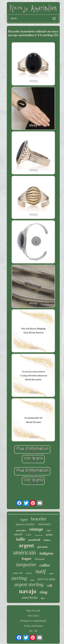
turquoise (26, 564)
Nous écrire (33, 616)
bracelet (38, 519)
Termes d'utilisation (33, 626)
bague (27, 558)
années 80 (17, 573)
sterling (19, 578)
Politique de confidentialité (33, 621)
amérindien (21, 531)
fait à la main (46, 579)
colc (49, 530)
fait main (42, 547)
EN (31, 631)
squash (18, 534)
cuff (49, 585)
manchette (39, 535)
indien (47, 540)
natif (41, 571)
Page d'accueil (33, 611)
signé (24, 520)
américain (25, 552)
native (51, 574)
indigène (46, 553)
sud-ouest (44, 524)
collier (45, 565)
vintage (36, 529)
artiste (29, 535)
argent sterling (29, 584)
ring (44, 592)
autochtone (30, 597)
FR (36, 631)
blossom (40, 559)
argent (26, 545)
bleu (43, 598)
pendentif (34, 540)
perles (49, 535)
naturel (29, 573)
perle (32, 580)
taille (21, 539)
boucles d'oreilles (25, 524)
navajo (28, 591)
